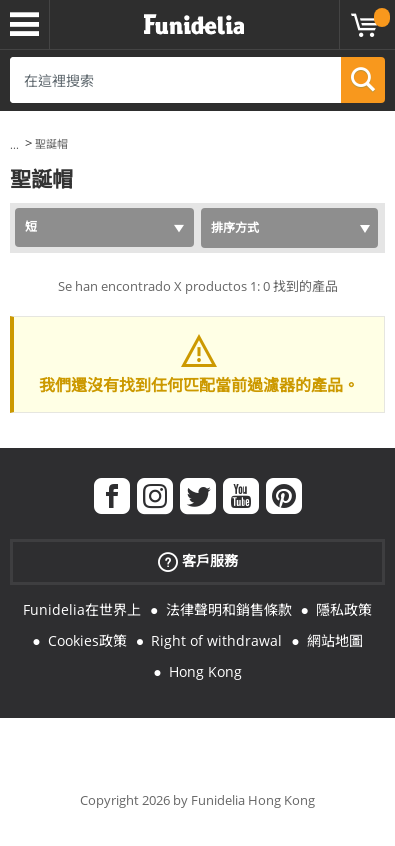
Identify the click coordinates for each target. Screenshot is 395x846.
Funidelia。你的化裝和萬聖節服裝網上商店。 (194, 25)
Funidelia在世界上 (82, 609)
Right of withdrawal (216, 640)
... (14, 144)
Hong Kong (205, 671)
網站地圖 (335, 640)
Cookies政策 (87, 640)
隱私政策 (344, 609)
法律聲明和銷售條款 (229, 609)
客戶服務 (198, 561)
